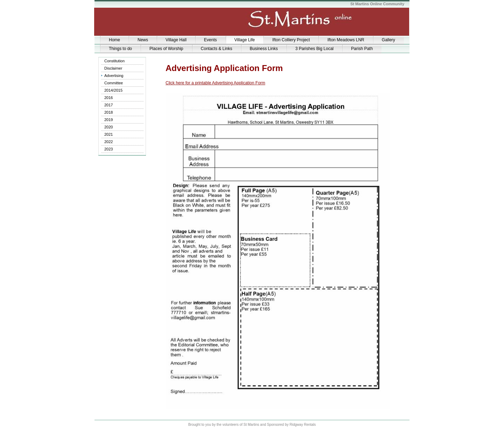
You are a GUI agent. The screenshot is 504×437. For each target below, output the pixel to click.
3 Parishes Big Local (314, 49)
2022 (108, 142)
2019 (108, 120)
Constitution (114, 61)
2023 (108, 149)
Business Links (264, 49)
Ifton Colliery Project (291, 40)
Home (114, 40)
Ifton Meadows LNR (346, 40)
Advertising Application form (118, 76)
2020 (108, 127)
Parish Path (362, 49)
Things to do (120, 49)
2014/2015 (113, 90)
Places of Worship (166, 49)
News (143, 40)
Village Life (245, 40)
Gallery (388, 40)
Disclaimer (113, 68)
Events (211, 40)
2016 (108, 98)
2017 (108, 105)
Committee (114, 83)
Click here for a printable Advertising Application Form (215, 83)
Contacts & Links (217, 49)
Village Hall (176, 40)
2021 (108, 134)
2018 (108, 112)
